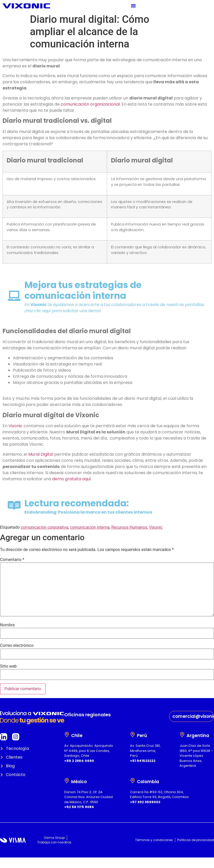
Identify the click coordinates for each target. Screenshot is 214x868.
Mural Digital (41, 454)
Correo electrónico (17, 646)
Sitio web (8, 666)
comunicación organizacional (90, 104)
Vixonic (16, 426)
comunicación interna (90, 527)
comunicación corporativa (45, 527)
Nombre (7, 625)
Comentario (12, 560)
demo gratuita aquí (72, 479)
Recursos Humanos (129, 527)
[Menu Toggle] (133, 6)
